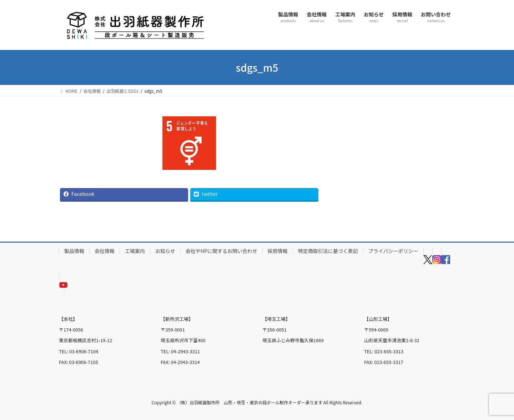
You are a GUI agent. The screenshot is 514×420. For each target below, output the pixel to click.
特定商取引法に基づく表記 (328, 251)
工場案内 (135, 251)
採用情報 (278, 251)
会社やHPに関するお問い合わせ (221, 251)
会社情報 (105, 251)
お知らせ (165, 251)
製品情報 (74, 251)
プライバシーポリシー (393, 251)
